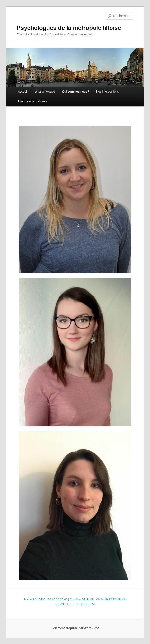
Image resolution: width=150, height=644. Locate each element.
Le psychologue (45, 92)
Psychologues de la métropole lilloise (69, 28)
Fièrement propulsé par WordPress (75, 628)
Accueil (23, 92)
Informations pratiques (33, 101)
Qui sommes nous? (76, 92)
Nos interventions (108, 92)
